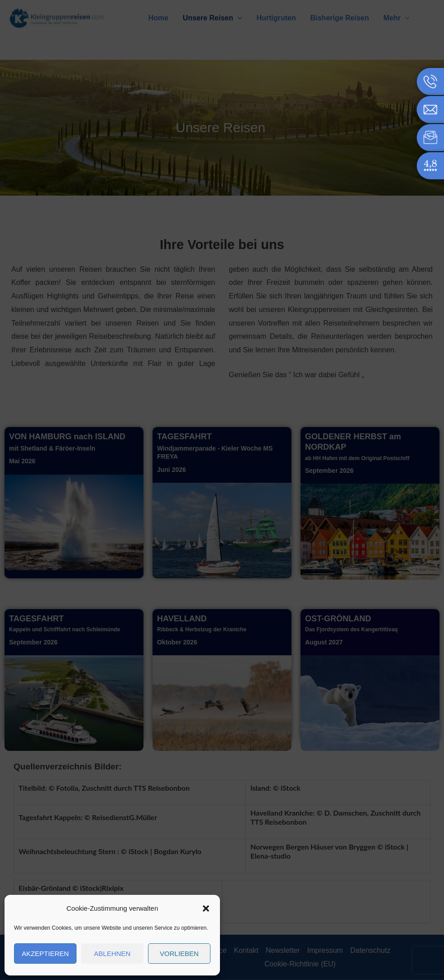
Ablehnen (112, 954)
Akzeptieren (45, 954)
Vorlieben (179, 954)
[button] (206, 908)
